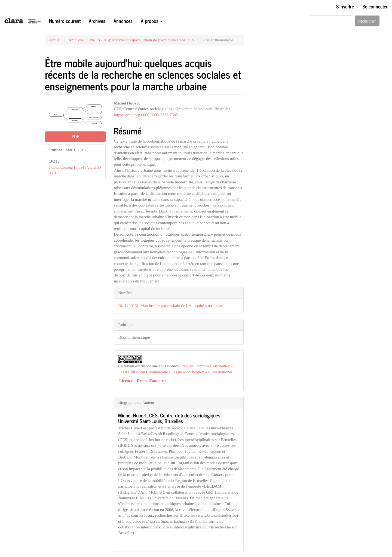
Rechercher (367, 21)
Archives (97, 21)
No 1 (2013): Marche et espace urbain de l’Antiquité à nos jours (142, 40)
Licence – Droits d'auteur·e (143, 381)
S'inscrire (345, 6)
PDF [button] (75, 137)
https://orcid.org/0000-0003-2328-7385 (146, 115)
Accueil (55, 40)
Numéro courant (65, 21)
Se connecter (375, 6)
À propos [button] (152, 21)
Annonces (123, 21)
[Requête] (332, 21)
